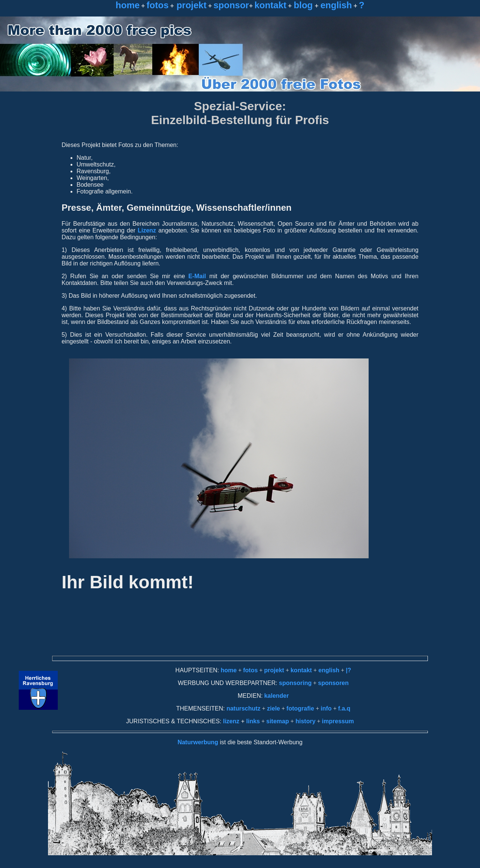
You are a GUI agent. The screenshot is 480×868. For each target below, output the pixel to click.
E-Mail (195, 276)
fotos (158, 5)
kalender (276, 696)
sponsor (231, 5)
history (305, 721)
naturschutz (244, 708)
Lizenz (147, 230)
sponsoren (333, 683)
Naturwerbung (198, 742)
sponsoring (295, 683)
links (253, 721)
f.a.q (344, 708)
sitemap (277, 721)
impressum (338, 721)
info (326, 708)
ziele (273, 708)
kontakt (270, 5)
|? (348, 670)
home (127, 5)
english (336, 5)
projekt (190, 5)
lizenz (231, 721)
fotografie (301, 708)
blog (303, 5)
